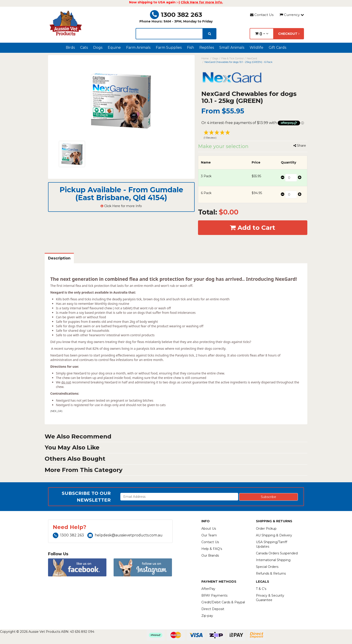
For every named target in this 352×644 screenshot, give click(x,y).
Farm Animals (138, 48)
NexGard (252, 58)
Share (300, 146)
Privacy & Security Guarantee (270, 598)
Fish (190, 48)
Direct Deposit (213, 609)
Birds (70, 48)
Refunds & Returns (271, 573)
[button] (253, 135)
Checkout (289, 34)
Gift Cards (277, 48)
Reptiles (207, 48)
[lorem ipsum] (169, 34)
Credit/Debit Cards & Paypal (223, 602)
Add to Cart (253, 228)
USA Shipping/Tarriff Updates (272, 544)
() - (262, 34)
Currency (292, 15)
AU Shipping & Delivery (274, 535)
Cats (84, 48)
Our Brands (210, 555)
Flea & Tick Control (232, 58)
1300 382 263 (176, 15)
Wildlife (256, 48)
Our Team (209, 535)
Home (205, 58)
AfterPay (208, 589)
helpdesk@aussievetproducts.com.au (125, 535)
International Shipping (273, 560)
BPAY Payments (214, 595)
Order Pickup (266, 529)
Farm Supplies (169, 48)
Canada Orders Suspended (277, 553)
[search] (210, 34)
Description (59, 258)
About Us (209, 529)
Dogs (98, 48)
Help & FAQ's (212, 549)
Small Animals (232, 48)
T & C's (261, 589)
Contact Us (262, 15)
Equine (114, 48)
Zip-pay (207, 616)
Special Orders (267, 567)
